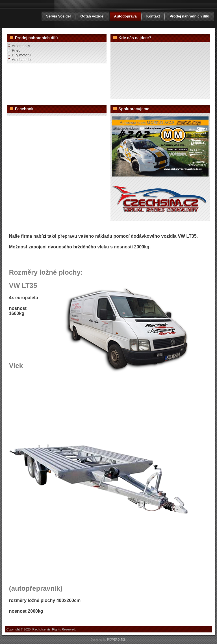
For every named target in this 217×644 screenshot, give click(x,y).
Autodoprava (125, 16)
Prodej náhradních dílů (189, 16)
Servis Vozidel (58, 16)
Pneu (16, 50)
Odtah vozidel (92, 16)
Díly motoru (21, 55)
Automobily (21, 46)
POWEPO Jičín (117, 640)
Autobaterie (21, 60)
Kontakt (153, 16)
